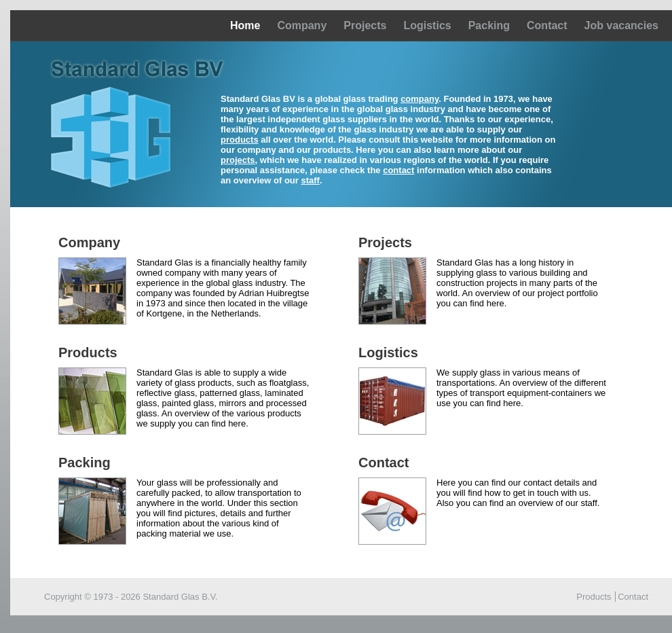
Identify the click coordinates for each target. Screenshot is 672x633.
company (419, 99)
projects (238, 160)
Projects (365, 25)
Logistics (427, 25)
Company (302, 25)
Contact (547, 25)
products (240, 140)
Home (245, 25)
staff (310, 180)
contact (398, 170)
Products (594, 597)
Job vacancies (621, 25)
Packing (489, 25)
